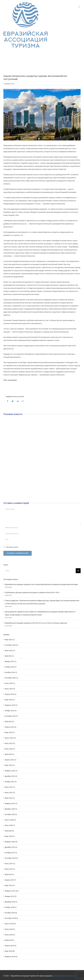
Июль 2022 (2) (10, 743)
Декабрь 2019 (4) (11, 847)
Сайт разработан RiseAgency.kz (64, 976)
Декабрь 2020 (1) (11, 809)
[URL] (42, 540)
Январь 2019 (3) (11, 896)
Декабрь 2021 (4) (11, 776)
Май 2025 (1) (9, 656)
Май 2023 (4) (9, 721)
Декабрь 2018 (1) (11, 902)
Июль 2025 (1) (10, 650)
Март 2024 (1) (10, 700)
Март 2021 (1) (10, 798)
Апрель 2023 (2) (11, 727)
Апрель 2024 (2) (11, 694)
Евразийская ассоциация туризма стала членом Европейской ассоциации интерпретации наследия (41, 584)
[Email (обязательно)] (42, 534)
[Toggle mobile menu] (79, 7)
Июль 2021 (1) (10, 787)
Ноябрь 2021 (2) (11, 782)
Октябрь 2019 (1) (11, 853)
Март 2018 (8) (10, 951)
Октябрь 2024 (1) (11, 672)
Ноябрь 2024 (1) (11, 667)
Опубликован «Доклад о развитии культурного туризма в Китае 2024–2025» (32, 592)
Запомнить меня (12, 547)
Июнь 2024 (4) (10, 689)
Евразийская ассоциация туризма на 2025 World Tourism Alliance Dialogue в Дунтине (36, 623)
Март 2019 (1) (10, 885)
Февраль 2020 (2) (11, 842)
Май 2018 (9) (9, 940)
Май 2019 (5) (9, 874)
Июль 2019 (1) (10, 864)
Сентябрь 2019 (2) (11, 858)
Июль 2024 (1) (10, 683)
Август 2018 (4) (10, 924)
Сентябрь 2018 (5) (11, 918)
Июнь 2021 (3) (10, 793)
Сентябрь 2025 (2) (11, 645)
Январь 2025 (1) (11, 661)
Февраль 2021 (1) (11, 803)
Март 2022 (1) (10, 765)
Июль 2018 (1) (10, 929)
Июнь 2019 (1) (10, 869)
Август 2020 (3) (10, 820)
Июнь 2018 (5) (10, 935)
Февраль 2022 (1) (11, 771)
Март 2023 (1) (10, 732)
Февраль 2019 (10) (12, 891)
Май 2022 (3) (9, 754)
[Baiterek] (42, 115)
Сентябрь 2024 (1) (11, 678)
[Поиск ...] (40, 571)
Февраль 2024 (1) (11, 705)
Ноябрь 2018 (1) (11, 907)
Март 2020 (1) (10, 836)
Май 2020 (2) (9, 831)
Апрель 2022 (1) (11, 760)
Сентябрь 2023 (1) (11, 716)
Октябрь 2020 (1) (11, 814)
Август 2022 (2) (10, 738)
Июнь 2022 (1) (10, 749)
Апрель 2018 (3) (11, 946)
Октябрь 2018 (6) (11, 913)
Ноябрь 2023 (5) (11, 711)
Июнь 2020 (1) (10, 825)
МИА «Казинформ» (10, 380)
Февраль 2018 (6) (11, 956)
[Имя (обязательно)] (42, 528)
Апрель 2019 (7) (11, 880)
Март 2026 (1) (10, 640)
